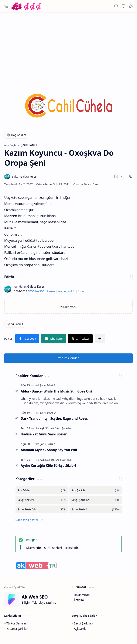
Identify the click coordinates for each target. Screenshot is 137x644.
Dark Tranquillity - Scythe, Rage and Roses (54, 418)
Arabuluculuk (66, 291)
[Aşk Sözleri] (48, 428)
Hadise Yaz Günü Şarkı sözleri (44, 434)
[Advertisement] (68, 47)
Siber (36, 291)
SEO (30, 291)
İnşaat (82, 291)
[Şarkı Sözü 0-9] (42, 509)
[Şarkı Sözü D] (48, 412)
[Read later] (116, 177)
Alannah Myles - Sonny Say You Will (49, 450)
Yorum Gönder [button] (68, 358)
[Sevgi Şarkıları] (96, 500)
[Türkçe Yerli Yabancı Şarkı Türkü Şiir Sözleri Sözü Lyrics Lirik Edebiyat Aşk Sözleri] (27, 6)
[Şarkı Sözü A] (48, 385)
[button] (6, 6)
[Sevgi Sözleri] (42, 500)
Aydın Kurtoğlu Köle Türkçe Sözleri (48, 466)
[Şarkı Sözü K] (15, 324)
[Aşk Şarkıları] (64, 428)
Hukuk (51, 291)
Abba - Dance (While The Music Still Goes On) (56, 391)
